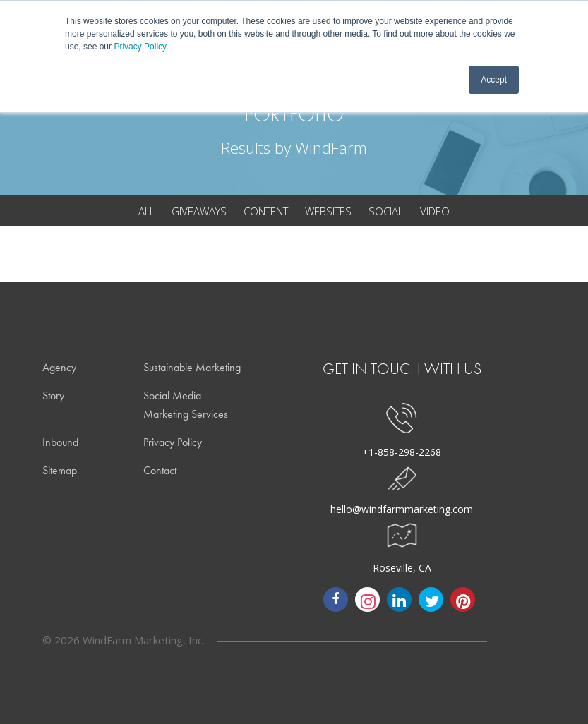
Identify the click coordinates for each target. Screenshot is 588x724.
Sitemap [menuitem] (60, 470)
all (146, 211)
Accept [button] (494, 80)
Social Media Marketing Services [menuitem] (186, 405)
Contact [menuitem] (160, 470)
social (386, 211)
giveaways (199, 211)
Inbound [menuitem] (60, 442)
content (266, 211)
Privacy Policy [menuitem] (173, 442)
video (435, 211)
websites (328, 211)
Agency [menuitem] (59, 367)
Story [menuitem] (53, 396)
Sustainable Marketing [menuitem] (192, 367)
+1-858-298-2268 (402, 452)
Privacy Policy (140, 47)
